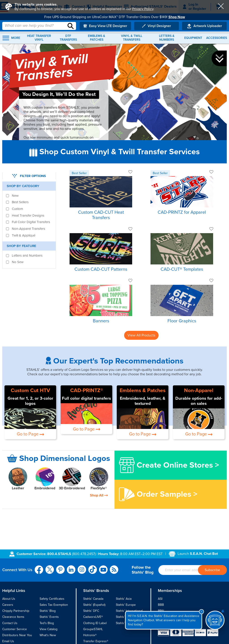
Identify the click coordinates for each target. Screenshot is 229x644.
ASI (160, 599)
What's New (48, 635)
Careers (8, 605)
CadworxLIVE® (93, 617)
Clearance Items (13, 617)
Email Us (8, 641)
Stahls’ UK (123, 623)
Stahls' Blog (48, 611)
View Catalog (49, 629)
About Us (9, 599)
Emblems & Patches (96, 38)
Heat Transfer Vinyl (39, 38)
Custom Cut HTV (30, 391)
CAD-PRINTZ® (87, 391)
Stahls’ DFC (91, 611)
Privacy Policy (143, 9)
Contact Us (10, 623)
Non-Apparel (199, 391)
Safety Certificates (52, 599)
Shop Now (177, 17)
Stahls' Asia (124, 599)
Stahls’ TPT (123, 617)
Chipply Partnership (16, 611)
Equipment (193, 38)
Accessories (217, 38)
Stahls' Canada (93, 599)
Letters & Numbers (167, 38)
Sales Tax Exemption (54, 605)
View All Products (141, 335)
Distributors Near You (17, 635)
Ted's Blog (47, 623)
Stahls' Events (49, 617)
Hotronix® (90, 635)
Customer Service (15, 629)
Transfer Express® (96, 641)
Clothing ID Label (95, 623)
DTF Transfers (68, 38)
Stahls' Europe (126, 605)
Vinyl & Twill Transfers (132, 38)
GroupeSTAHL (93, 629)
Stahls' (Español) (94, 605)
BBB (161, 605)
